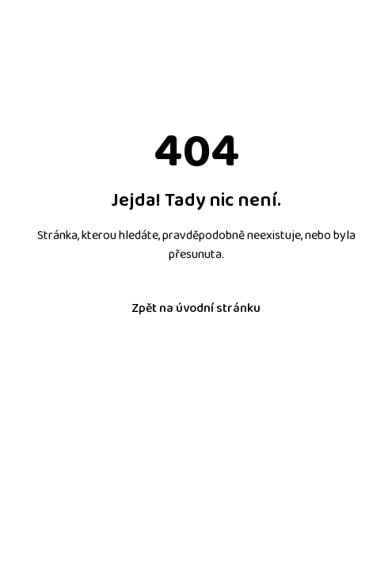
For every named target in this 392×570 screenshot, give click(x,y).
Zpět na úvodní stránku (196, 308)
